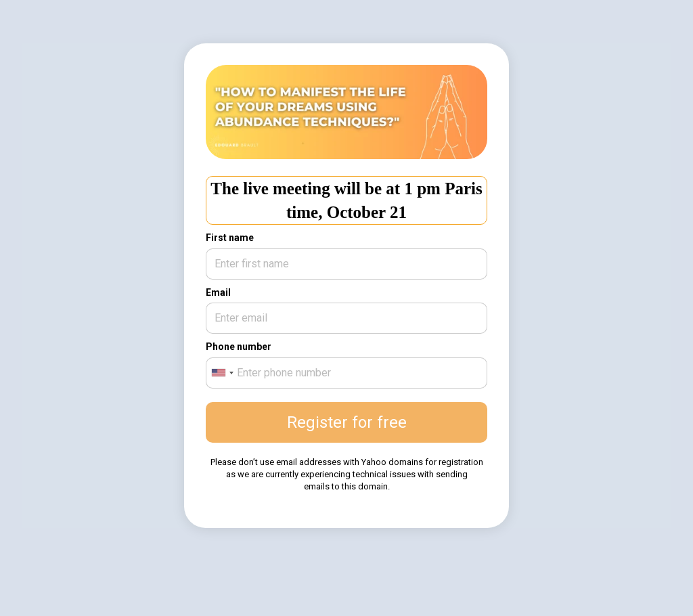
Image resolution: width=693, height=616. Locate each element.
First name (230, 238)
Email (218, 292)
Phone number (239, 347)
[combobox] (222, 373)
